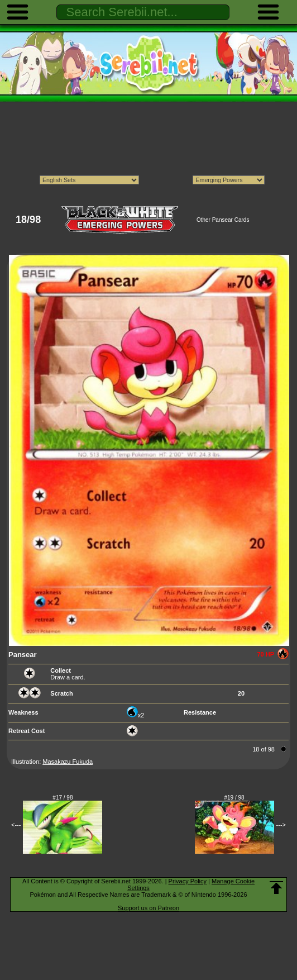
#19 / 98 (234, 798)
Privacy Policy (188, 881)
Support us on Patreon (148, 908)
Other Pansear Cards (223, 220)
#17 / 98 (63, 798)
